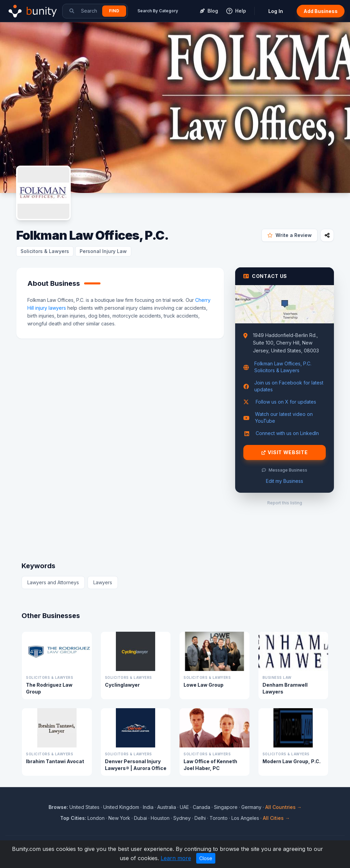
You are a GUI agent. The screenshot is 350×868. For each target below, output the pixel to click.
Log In (276, 11)
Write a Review (290, 235)
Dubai (140, 818)
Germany (251, 807)
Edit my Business (285, 481)
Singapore (226, 807)
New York (119, 818)
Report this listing (285, 503)
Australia (167, 807)
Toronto (219, 818)
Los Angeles (245, 818)
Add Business (321, 11)
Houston (160, 818)
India (148, 807)
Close (206, 858)
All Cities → (276, 818)
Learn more (176, 858)
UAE (184, 807)
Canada (201, 807)
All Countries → (284, 807)
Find (114, 11)
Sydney (182, 818)
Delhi (200, 818)
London (96, 818)
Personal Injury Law (103, 251)
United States (84, 807)
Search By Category (158, 11)
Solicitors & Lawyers (45, 251)
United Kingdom (121, 807)
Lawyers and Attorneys (53, 582)
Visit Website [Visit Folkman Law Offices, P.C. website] (285, 452)
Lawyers (103, 582)
